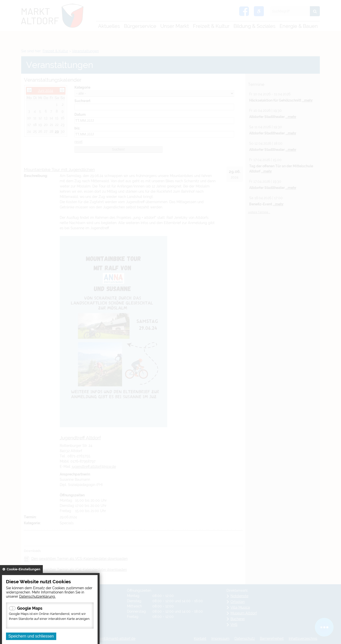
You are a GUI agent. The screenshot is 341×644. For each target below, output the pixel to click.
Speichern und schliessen (31, 636)
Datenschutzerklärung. (37, 596)
